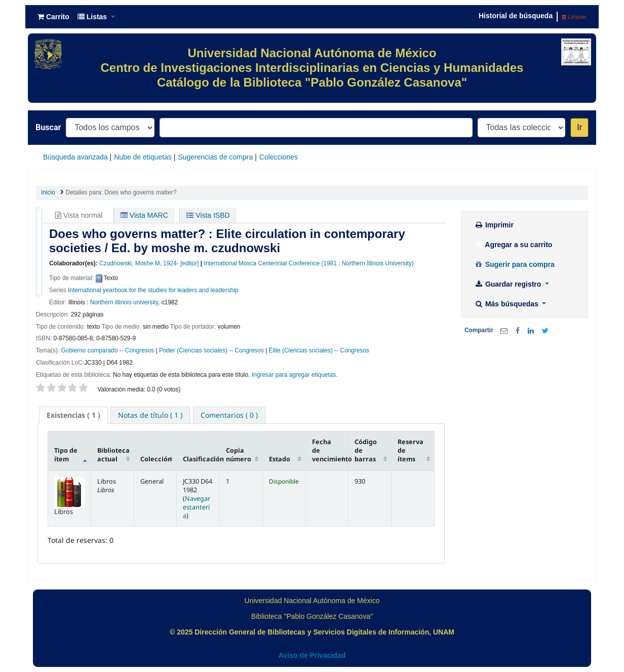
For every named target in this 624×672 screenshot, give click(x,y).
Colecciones (279, 157)
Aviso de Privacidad (312, 655)
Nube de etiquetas (143, 157)
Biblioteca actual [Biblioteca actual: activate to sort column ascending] (113, 455)
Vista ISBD (208, 215)
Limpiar (574, 17)
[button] (53, 17)
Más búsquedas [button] (507, 304)
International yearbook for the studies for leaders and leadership (153, 290)
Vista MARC (144, 215)
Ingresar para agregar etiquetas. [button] (295, 375)
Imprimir (494, 225)
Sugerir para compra (514, 264)
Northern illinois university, (125, 302)
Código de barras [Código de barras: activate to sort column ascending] (366, 450)
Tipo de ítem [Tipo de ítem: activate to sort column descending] (66, 455)
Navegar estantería (197, 507)
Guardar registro (509, 284)
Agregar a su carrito (513, 245)
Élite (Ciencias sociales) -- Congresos (319, 350)
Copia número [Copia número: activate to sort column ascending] (239, 455)
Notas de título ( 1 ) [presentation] (150, 415)
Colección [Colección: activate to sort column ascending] (156, 459)
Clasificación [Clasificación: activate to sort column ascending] (201, 459)
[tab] (73, 415)
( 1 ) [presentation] (73, 415)
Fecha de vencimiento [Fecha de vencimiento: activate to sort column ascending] (330, 450)
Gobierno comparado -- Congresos (108, 350)
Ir (579, 127)
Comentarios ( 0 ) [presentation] (229, 415)
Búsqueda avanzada (75, 157)
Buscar (48, 127)
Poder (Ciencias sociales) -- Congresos (211, 350)
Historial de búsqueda (516, 16)
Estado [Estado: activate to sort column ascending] (280, 459)
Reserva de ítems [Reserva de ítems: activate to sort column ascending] (411, 450)
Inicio (48, 192)
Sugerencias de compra (215, 157)
